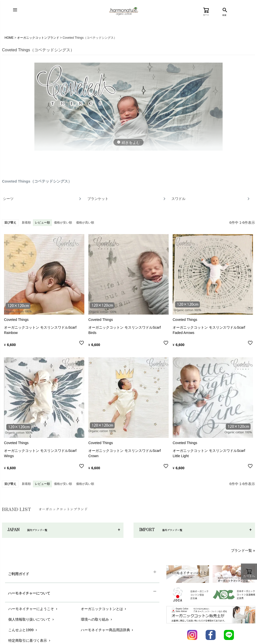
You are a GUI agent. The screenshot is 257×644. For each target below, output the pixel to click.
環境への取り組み (97, 619)
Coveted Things (16, 320)
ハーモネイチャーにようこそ (33, 609)
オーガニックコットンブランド (38, 38)
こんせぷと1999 (23, 630)
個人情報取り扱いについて (31, 619)
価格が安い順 (63, 223)
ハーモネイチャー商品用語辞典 (108, 630)
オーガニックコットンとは (104, 609)
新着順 (26, 223)
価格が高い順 (85, 223)
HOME (9, 38)
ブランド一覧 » (243, 550)
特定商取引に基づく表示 (30, 640)
